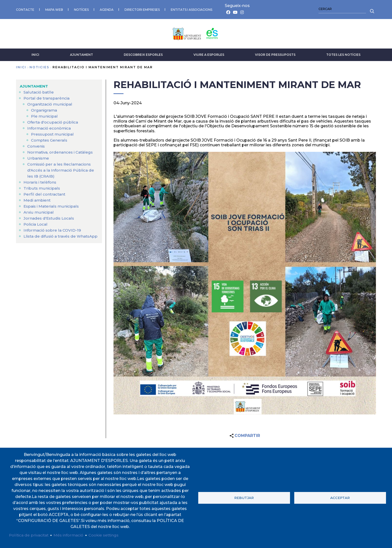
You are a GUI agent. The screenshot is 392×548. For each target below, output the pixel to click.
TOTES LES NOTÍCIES (343, 53)
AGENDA (107, 9)
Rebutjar (244, 497)
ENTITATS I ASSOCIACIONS (191, 9)
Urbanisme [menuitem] (38, 157)
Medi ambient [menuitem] (38, 199)
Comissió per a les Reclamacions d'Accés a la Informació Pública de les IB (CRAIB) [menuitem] (62, 169)
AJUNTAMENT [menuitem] (34, 85)
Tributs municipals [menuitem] (42, 187)
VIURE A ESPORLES (209, 53)
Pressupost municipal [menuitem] (53, 133)
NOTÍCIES (81, 9)
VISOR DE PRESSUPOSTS (275, 53)
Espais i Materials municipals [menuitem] (53, 205)
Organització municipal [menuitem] (51, 103)
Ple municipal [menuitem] (45, 115)
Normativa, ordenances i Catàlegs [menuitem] (62, 151)
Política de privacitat (30, 535)
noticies (39, 66)
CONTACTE (25, 9)
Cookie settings (109, 535)
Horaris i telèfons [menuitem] (41, 181)
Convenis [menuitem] (37, 145)
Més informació (72, 535)
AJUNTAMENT (81, 53)
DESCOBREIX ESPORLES (143, 53)
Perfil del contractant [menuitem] (45, 193)
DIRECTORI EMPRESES (142, 9)
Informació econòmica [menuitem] (50, 127)
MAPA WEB (54, 9)
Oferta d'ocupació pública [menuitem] (53, 121)
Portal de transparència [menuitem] (47, 97)
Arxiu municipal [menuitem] (39, 211)
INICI (35, 53)
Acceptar (340, 497)
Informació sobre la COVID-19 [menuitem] (53, 229)
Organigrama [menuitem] (44, 109)
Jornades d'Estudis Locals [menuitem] (50, 217)
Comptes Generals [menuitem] (50, 139)
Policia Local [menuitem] (36, 223)
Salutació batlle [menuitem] (39, 91)
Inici (21, 66)
